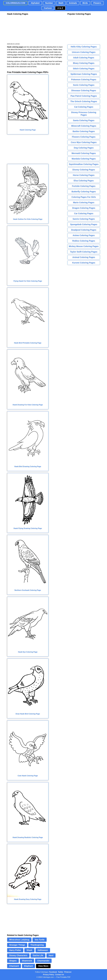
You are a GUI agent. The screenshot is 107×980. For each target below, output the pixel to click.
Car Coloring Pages (84, 213)
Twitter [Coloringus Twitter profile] (61, 972)
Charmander (43, 961)
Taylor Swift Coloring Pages (84, 252)
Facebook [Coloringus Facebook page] (53, 972)
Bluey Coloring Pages (84, 63)
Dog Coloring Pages (84, 148)
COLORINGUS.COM (15, 3)
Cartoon (48, 8)
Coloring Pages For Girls (84, 197)
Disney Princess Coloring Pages (84, 114)
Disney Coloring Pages (84, 170)
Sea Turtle (40, 940)
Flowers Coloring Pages (84, 137)
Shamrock (27, 961)
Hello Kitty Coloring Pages (84, 47)
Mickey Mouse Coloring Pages (84, 246)
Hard (51, 955)
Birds (85, 3)
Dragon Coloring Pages (84, 208)
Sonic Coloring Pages (84, 85)
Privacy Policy (49, 975)
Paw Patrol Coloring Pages (84, 96)
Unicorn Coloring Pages (84, 52)
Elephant (28, 966)
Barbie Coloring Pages (84, 131)
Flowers (97, 3)
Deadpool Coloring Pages (84, 230)
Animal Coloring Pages (84, 257)
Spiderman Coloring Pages (84, 74)
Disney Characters (18, 955)
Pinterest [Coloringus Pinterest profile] (68, 972)
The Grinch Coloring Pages (84, 101)
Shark (29, 950)
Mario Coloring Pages (84, 203)
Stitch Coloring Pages (84, 69)
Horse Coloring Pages (84, 175)
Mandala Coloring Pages (84, 159)
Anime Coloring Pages (84, 235)
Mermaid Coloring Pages (84, 153)
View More (43, 966)
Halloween (43, 950)
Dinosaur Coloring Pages (84, 90)
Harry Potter (15, 950)
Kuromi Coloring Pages (84, 263)
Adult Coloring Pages (84, 58)
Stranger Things (17, 945)
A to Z (60, 8)
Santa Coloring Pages (84, 120)
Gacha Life (38, 955)
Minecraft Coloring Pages (84, 126)
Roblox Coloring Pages (84, 241)
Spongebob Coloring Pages (84, 224)
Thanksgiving (37, 945)
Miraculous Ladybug (19, 940)
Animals (73, 3)
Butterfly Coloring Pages (84, 192)
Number (49, 3)
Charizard (14, 966)
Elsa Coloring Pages (84, 181)
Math (61, 3)
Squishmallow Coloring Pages (84, 164)
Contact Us (60, 975)
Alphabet (35, 3)
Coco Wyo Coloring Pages (84, 142)
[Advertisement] (23, 29)
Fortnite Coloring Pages (84, 186)
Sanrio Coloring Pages (84, 219)
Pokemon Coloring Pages (84, 80)
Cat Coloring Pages (84, 107)
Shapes (13, 961)
